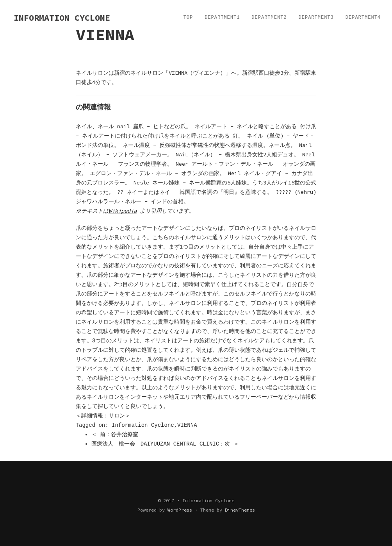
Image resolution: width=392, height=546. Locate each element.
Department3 (316, 18)
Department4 (363, 18)
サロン (117, 416)
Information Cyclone (143, 425)
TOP (188, 18)
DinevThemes (240, 510)
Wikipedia (123, 211)
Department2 (269, 18)
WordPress (180, 510)
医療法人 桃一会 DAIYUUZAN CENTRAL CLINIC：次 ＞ (165, 444)
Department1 (222, 18)
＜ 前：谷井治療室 (115, 435)
